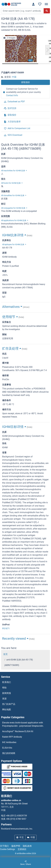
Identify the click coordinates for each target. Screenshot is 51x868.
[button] (47, 50)
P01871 (6, 629)
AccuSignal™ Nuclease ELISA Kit (18, 731)
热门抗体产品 (9, 704)
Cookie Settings (7, 849)
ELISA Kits (7, 748)
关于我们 (4, 846)
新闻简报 (7, 693)
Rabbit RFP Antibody (12, 737)
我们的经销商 (9, 753)
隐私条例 (27, 846)
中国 (14, 77)
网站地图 (7, 710)
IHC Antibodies (9, 742)
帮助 (4, 688)
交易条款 (22, 849)
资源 (4, 699)
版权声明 (16, 846)
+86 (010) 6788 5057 (16, 819)
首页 (5, 654)
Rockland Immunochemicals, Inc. (17, 829)
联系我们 (7, 682)
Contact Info (12, 95)
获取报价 (26, 82)
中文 (20, 837)
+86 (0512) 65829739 (16, 816)
